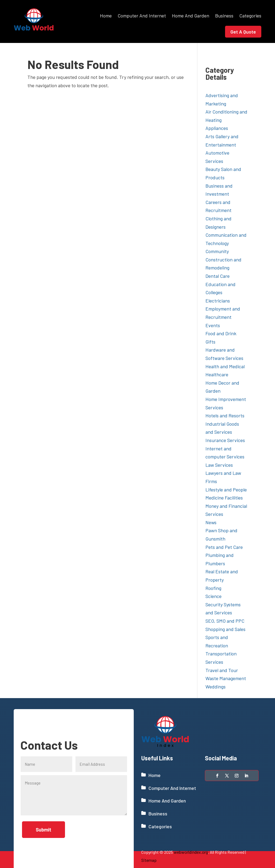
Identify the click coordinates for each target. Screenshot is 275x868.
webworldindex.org (191, 852)
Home (106, 16)
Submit (44, 830)
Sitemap (149, 860)
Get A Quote (243, 32)
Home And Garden (191, 16)
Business (224, 16)
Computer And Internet (142, 16)
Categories (250, 16)
